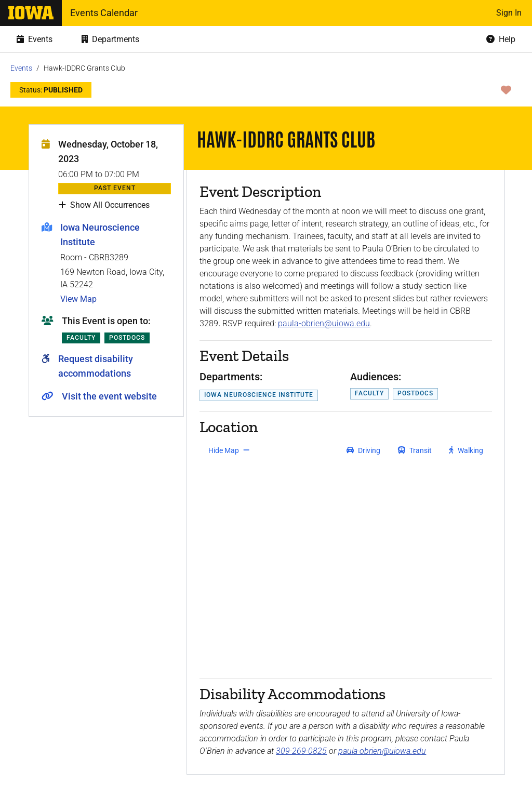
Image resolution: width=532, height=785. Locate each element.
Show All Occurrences (104, 205)
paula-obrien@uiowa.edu (324, 323)
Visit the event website (109, 396)
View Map (78, 299)
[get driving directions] (363, 450)
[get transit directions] (415, 450)
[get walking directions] (466, 450)
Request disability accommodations (96, 366)
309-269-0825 (301, 751)
